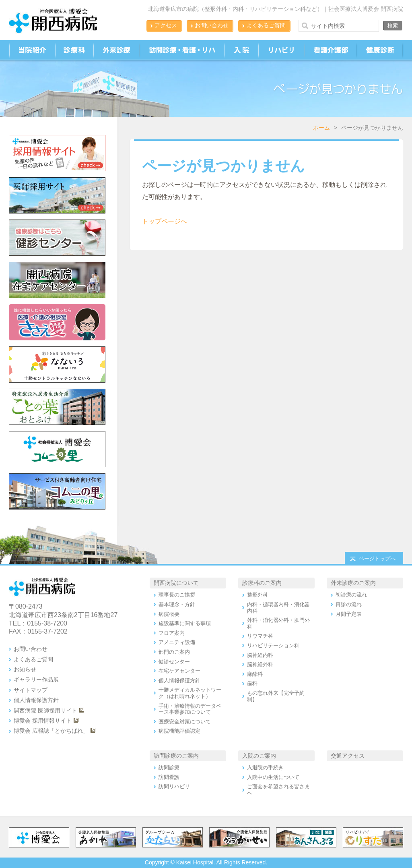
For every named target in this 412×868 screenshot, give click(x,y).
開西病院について (176, 583)
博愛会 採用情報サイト (43, 721)
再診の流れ (349, 604)
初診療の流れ (351, 595)
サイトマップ (31, 690)
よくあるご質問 (266, 25)
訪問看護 (169, 777)
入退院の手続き (265, 768)
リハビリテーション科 (273, 645)
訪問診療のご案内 (176, 756)
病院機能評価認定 (179, 731)
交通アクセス (348, 756)
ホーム (321, 128)
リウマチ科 (260, 636)
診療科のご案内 (262, 583)
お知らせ (25, 669)
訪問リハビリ (174, 786)
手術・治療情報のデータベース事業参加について (190, 709)
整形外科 (257, 595)
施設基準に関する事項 (185, 623)
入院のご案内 (259, 756)
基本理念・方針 (177, 604)
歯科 (252, 683)
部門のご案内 (174, 652)
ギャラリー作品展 (36, 679)
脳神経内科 (260, 655)
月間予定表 (349, 614)
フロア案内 (172, 633)
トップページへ (165, 221)
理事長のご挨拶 (177, 595)
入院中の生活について (273, 777)
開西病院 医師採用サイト (45, 711)
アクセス (166, 25)
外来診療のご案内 (353, 583)
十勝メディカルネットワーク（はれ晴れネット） (190, 693)
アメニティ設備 (177, 642)
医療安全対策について (185, 722)
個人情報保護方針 (36, 700)
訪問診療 (169, 768)
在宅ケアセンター (179, 671)
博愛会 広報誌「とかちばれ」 (51, 731)
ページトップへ (377, 558)
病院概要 (169, 614)
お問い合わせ (212, 25)
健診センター (174, 662)
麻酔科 (255, 674)
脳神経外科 (260, 664)
